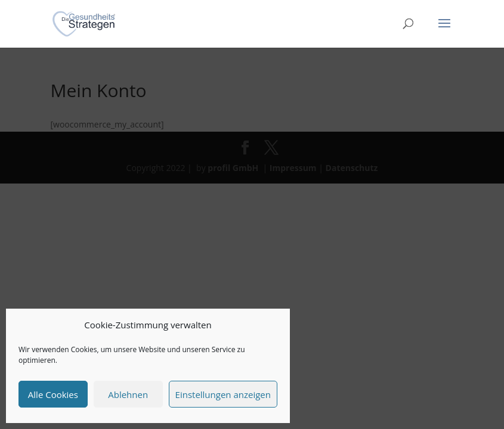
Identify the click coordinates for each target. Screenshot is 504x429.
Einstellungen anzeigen (223, 394)
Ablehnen (128, 394)
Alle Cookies (53, 394)
